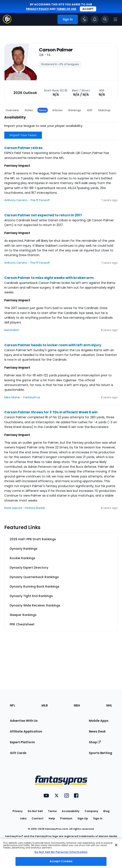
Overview (12, 110)
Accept (88, 9)
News (43, 110)
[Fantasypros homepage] (7, 22)
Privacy (18, 811)
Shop (95, 742)
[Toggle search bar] (105, 19)
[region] (61, 854)
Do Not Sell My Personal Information (61, 852)
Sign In (98, 818)
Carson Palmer (56, 50)
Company (91, 811)
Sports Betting (100, 753)
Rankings (75, 110)
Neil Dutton (12, 330)
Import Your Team (23, 135)
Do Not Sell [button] (35, 811)
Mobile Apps (99, 721)
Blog (106, 811)
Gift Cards (18, 753)
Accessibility (71, 811)
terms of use (66, 9)
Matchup (104, 110)
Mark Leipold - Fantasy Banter (25, 508)
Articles (57, 110)
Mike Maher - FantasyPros (22, 397)
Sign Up (83, 818)
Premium (66, 818)
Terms (52, 811)
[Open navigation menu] (115, 19)
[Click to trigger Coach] (84, 19)
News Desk (97, 731)
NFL (13, 705)
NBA (77, 705)
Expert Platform (22, 742)
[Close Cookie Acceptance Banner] (116, 845)
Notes (29, 110)
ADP (90, 110)
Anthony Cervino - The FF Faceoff (27, 200)
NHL (109, 705)
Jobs (23, 818)
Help (52, 818)
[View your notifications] (95, 19)
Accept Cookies (61, 861)
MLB (45, 705)
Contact (38, 818)
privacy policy (37, 9)
